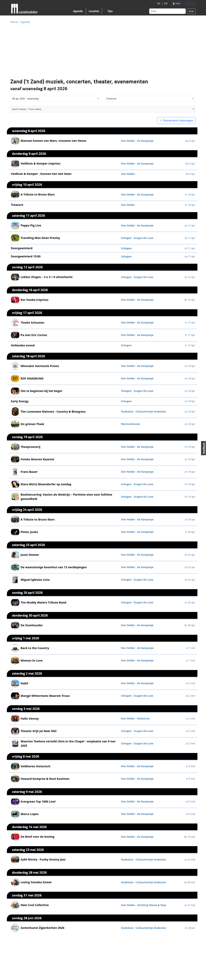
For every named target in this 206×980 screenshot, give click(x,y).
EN (165, 3)
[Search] (167, 11)
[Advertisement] (103, 51)
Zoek (191, 11)
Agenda (78, 11)
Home (14, 22)
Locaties (94, 11)
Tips (110, 11)
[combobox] (103, 109)
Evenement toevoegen (176, 121)
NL (158, 3)
